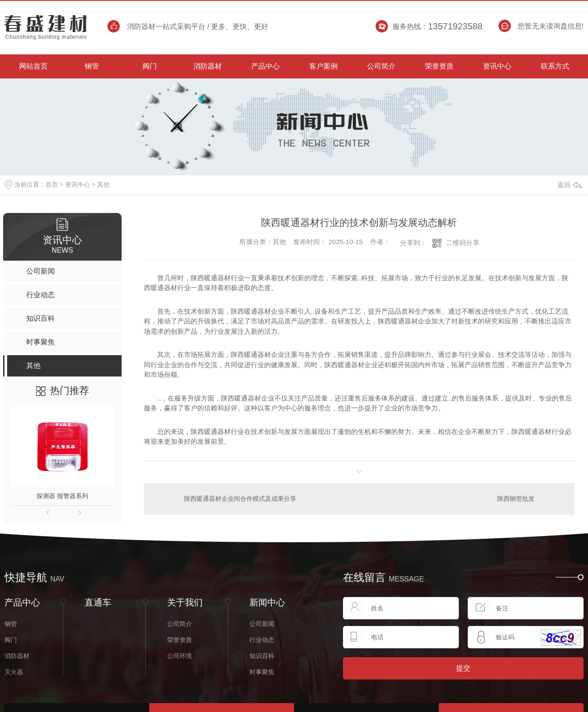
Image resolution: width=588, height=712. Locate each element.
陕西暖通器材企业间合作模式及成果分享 (240, 498)
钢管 (11, 623)
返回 (569, 185)
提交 (463, 668)
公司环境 (180, 655)
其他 (103, 184)
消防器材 (17, 655)
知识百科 (262, 655)
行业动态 (262, 639)
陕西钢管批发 (516, 498)
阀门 (11, 639)
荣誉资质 (180, 639)
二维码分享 (463, 243)
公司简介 (180, 623)
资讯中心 (78, 184)
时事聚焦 (262, 671)
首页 (52, 184)
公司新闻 (262, 623)
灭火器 (14, 671)
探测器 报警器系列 (62, 496)
